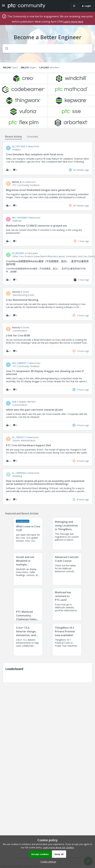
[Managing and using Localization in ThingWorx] (67, 534)
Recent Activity (13, 137)
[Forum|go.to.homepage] (27, 6)
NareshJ (16, 292)
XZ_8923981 (18, 253)
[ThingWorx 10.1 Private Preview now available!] (67, 640)
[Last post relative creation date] (81, 170)
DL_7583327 (18, 437)
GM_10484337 (19, 363)
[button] (47, 862)
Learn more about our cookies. (59, 847)
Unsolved (32, 137)
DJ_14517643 (19, 146)
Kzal (14, 402)
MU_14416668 (19, 218)
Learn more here (73, 22)
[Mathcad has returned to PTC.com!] (67, 604)
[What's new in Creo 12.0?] (28, 534)
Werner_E (17, 182)
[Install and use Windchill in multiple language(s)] (28, 569)
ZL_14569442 (19, 473)
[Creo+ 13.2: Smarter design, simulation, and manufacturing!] (28, 640)
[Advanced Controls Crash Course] (67, 569)
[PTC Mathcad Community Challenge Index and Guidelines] (28, 604)
